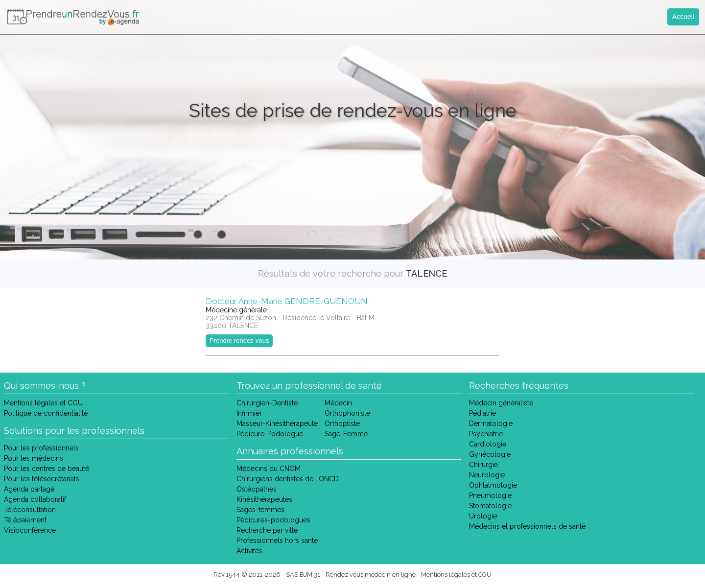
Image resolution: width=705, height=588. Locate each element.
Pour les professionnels (41, 448)
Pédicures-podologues (273, 520)
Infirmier (249, 413)
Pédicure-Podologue (270, 434)
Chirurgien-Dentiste (267, 403)
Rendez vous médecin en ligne (371, 575)
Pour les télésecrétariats (42, 479)
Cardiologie (488, 444)
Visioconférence (30, 530)
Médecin (338, 403)
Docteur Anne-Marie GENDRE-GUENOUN (287, 301)
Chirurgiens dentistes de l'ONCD (288, 479)
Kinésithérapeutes (264, 499)
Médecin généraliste (501, 403)
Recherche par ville (267, 530)
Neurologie (487, 475)
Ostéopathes (257, 489)
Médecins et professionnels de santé (527, 526)
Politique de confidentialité (46, 413)
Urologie (483, 516)
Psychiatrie (486, 434)
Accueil (683, 17)
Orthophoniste (347, 413)
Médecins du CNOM (269, 469)
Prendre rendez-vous (239, 341)
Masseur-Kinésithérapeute (277, 423)
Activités (249, 551)
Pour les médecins (34, 458)
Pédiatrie (482, 413)
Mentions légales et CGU (43, 403)
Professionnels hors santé (277, 541)
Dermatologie (491, 423)
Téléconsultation (30, 510)
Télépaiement (25, 520)
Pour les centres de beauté (47, 469)
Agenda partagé (29, 489)
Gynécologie (490, 454)
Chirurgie (483, 465)
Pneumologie (490, 495)
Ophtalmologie (493, 485)
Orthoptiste (342, 423)
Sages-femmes (260, 510)
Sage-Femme (346, 434)
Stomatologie (490, 506)
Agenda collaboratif (35, 499)
